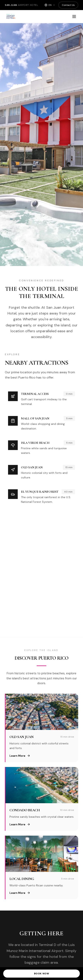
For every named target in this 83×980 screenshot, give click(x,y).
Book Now (42, 974)
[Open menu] (74, 17)
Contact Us (68, 5)
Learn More (20, 756)
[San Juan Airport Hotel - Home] (26, 17)
